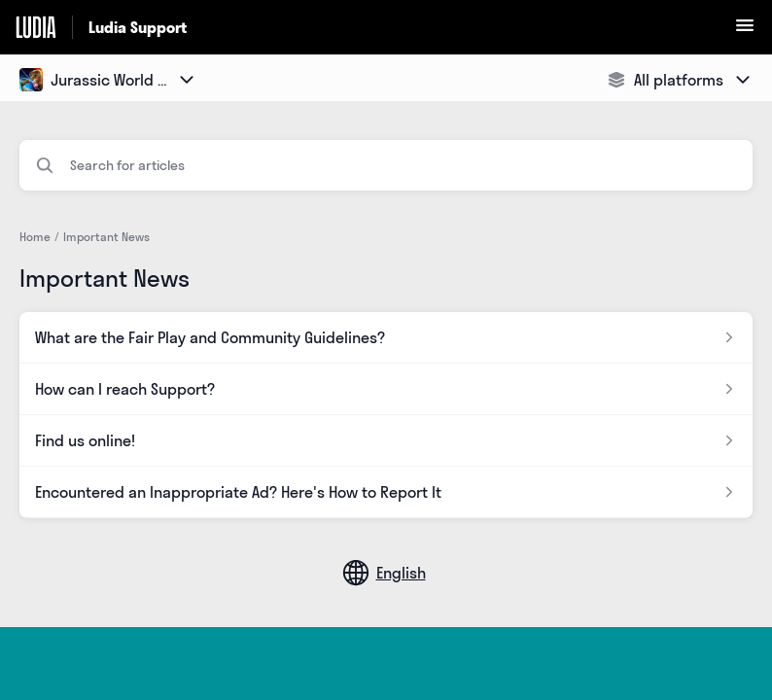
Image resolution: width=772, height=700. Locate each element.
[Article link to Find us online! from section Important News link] (386, 440)
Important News (106, 237)
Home (35, 237)
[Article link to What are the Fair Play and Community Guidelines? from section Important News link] (386, 337)
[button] (745, 31)
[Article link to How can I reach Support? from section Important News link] (386, 389)
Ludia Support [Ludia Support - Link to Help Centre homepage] (138, 27)
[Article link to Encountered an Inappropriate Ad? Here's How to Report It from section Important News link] (386, 492)
